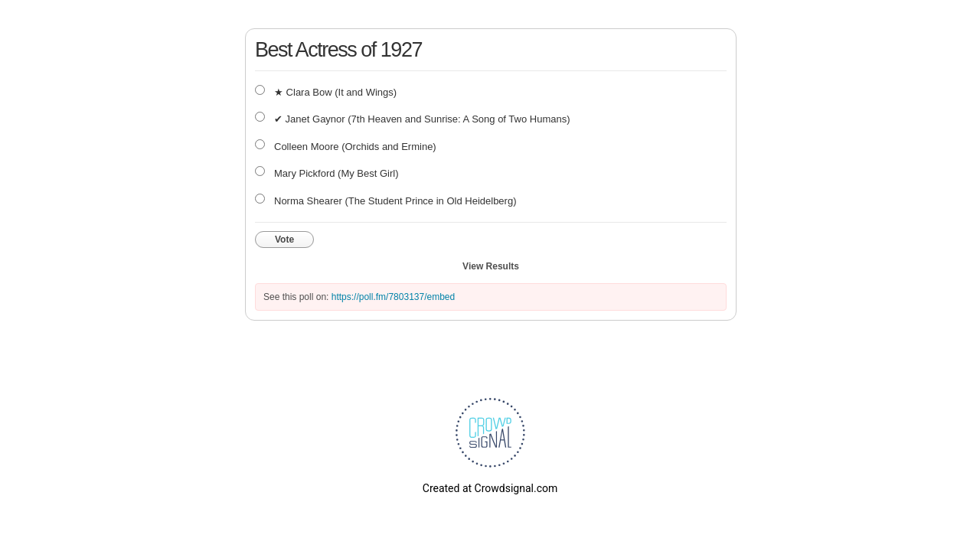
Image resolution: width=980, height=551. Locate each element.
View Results (491, 266)
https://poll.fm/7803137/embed (393, 297)
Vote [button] (284, 240)
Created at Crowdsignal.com (490, 488)
